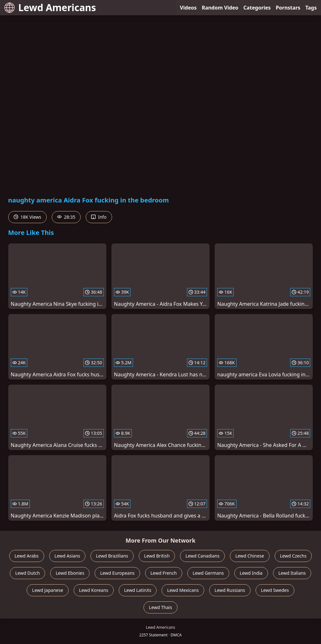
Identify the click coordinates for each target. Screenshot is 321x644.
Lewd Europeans (117, 573)
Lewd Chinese (250, 556)
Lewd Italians (292, 573)
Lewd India (251, 573)
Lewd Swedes (275, 590)
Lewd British (157, 556)
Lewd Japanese (48, 590)
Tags (311, 8)
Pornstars (288, 8)
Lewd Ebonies (70, 573)
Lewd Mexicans (183, 590)
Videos (188, 8)
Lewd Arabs (27, 556)
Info (99, 217)
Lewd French (164, 573)
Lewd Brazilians (112, 556)
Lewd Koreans (94, 590)
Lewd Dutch (28, 573)
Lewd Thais (160, 607)
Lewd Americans (50, 7)
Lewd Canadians (202, 556)
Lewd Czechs (293, 556)
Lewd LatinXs (138, 590)
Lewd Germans (208, 573)
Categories (257, 8)
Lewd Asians (67, 556)
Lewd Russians (230, 590)
